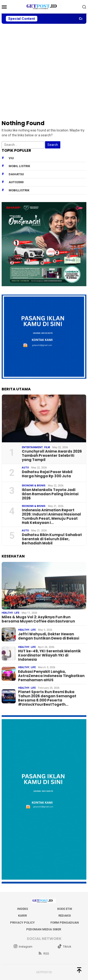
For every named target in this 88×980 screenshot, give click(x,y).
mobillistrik (19, 190)
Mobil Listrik (19, 166)
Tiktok (64, 947)
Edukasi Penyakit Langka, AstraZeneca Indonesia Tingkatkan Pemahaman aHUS (51, 676)
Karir (22, 916)
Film (47, 447)
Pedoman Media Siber (44, 929)
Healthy (7, 613)
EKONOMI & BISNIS (34, 486)
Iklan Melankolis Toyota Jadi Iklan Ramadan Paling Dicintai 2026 (50, 494)
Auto (25, 468)
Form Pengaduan (65, 923)
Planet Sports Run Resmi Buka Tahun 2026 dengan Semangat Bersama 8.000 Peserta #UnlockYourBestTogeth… (47, 698)
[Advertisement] (44, 72)
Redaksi (65, 916)
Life (17, 613)
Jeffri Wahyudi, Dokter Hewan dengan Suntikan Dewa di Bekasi (49, 636)
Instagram (23, 947)
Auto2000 (16, 182)
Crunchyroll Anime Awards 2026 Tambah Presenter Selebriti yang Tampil (52, 456)
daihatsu (16, 174)
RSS (44, 954)
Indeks (23, 909)
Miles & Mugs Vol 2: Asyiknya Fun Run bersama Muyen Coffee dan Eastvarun (38, 619)
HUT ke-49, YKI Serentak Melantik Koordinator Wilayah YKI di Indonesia (49, 655)
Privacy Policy (22, 923)
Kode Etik (65, 909)
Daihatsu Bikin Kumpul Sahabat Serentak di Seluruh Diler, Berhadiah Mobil (52, 539)
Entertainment (32, 447)
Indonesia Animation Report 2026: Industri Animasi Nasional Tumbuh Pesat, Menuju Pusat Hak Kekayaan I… (51, 516)
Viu (11, 158)
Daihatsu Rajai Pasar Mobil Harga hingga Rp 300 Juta (47, 474)
